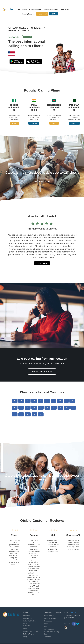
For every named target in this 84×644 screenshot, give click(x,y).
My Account (42, 14)
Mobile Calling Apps (31, 631)
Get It (14, 123)
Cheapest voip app (42, 489)
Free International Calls (52, 613)
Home (26, 613)
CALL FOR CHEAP (42, 181)
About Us (27, 615)
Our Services (28, 618)
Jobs (45, 626)
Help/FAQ (27, 626)
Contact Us (48, 621)
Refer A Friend (29, 634)
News (25, 628)
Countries (47, 637)
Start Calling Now (42, 372)
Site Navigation (49, 629)
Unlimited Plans (35, 10)
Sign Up (54, 14)
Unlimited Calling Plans (30, 622)
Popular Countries (51, 10)
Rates (25, 10)
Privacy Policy (49, 615)
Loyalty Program (29, 14)
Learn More (42, 263)
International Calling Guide (51, 633)
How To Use (65, 10)
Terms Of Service (50, 618)
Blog (25, 637)
